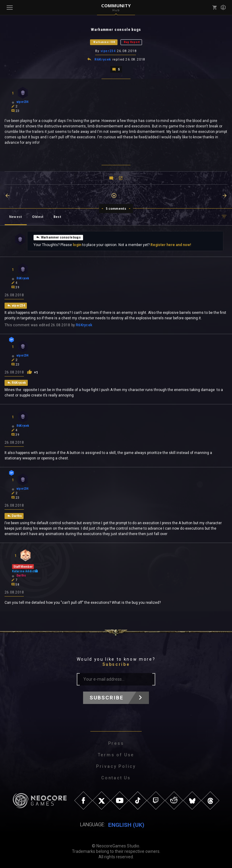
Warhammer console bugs (58, 237)
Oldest (38, 216)
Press (116, 743)
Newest (16, 216)
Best (57, 216)
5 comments (116, 208)
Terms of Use (116, 754)
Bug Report (132, 42)
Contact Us (116, 777)
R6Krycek (103, 59)
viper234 (108, 51)
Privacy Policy (116, 766)
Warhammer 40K (104, 42)
